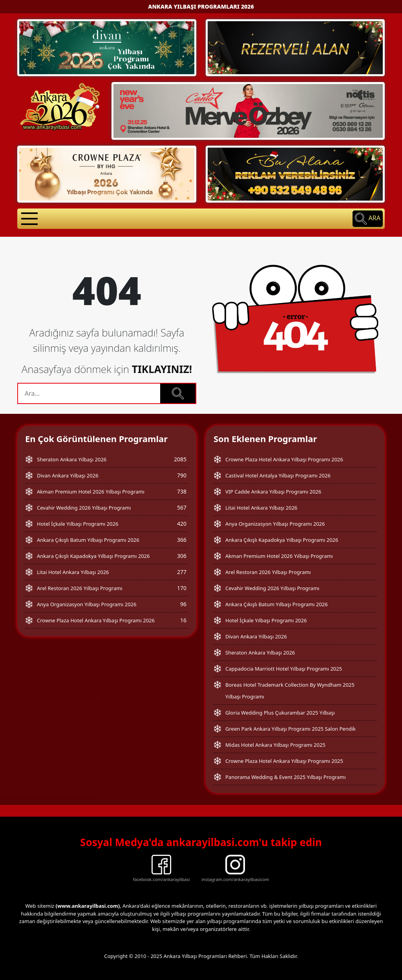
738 (182, 491)
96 (183, 604)
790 (182, 475)
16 (183, 620)
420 (182, 524)
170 (182, 588)
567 (182, 507)
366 (182, 540)
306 (182, 556)
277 (182, 572)
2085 (180, 459)
